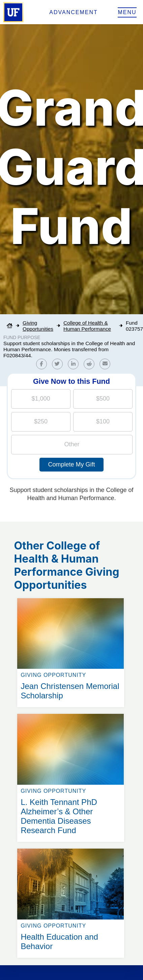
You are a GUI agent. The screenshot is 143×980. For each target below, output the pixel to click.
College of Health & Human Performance (87, 326)
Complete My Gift (71, 464)
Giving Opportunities (38, 326)
